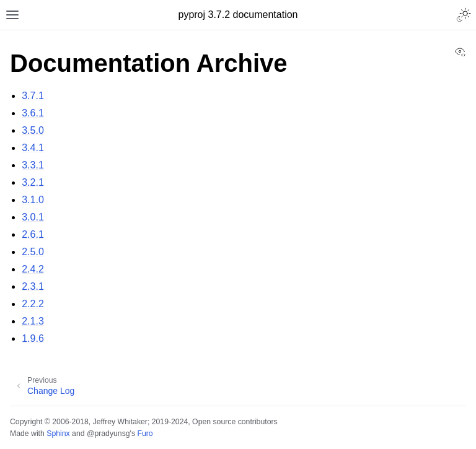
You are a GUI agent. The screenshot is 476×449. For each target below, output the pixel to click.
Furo (145, 434)
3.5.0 (33, 130)
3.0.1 (33, 217)
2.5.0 (33, 252)
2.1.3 (33, 321)
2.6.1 (33, 234)
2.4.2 (33, 269)
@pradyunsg (108, 434)
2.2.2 (33, 304)
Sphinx (58, 434)
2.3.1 (33, 286)
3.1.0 (33, 200)
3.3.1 (33, 165)
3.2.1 (33, 182)
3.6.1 (33, 113)
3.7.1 (33, 96)
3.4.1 (33, 148)
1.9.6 (33, 338)
